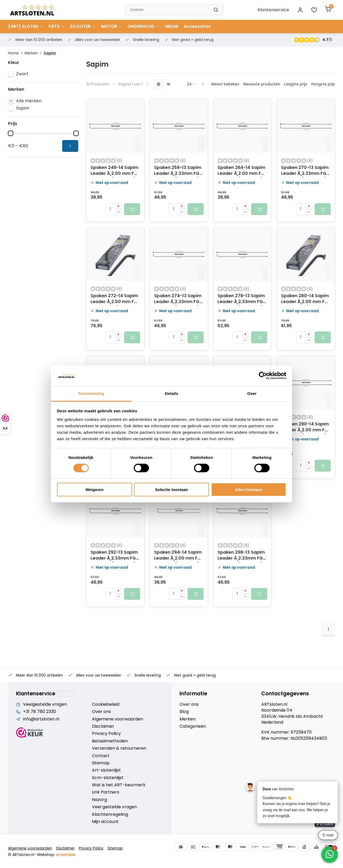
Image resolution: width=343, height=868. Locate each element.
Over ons (101, 712)
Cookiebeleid (106, 704)
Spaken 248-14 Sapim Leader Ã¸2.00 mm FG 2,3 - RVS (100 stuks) (114, 171)
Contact (101, 756)
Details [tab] (171, 393)
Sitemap (101, 763)
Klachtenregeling (110, 814)
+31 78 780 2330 (40, 712)
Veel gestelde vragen (114, 807)
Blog (184, 712)
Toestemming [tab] (91, 393)
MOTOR (112, 26)
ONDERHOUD (144, 26)
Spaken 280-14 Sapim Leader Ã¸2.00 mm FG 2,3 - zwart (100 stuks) (305, 299)
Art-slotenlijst (106, 770)
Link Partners (106, 792)
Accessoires (197, 26)
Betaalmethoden (110, 741)
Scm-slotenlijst (108, 778)
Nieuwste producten (262, 84)
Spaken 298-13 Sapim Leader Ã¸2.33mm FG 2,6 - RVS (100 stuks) (241, 556)
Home (16, 53)
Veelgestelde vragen (45, 704)
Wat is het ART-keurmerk (119, 785)
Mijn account (105, 822)
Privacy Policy (106, 734)
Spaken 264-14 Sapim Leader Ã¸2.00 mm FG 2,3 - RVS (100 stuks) (241, 171)
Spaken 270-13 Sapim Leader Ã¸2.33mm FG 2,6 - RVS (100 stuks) (305, 171)
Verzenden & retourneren (119, 748)
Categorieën (193, 726)
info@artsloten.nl (41, 719)
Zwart (22, 74)
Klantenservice (273, 10)
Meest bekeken (225, 84)
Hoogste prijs (323, 84)
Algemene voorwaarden (118, 719)
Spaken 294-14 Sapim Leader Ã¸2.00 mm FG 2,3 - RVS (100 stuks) (178, 556)
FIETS (57, 26)
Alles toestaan (249, 490)
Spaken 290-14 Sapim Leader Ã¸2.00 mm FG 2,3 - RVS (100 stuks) (305, 428)
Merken (34, 53)
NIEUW (172, 26)
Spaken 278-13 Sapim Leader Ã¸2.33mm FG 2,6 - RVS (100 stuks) (241, 299)
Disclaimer (103, 726)
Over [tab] (252, 393)
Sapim (50, 53)
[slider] (10, 133)
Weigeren (94, 490)
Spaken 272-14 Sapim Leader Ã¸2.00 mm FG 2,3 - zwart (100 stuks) (114, 299)
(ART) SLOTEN (26, 26)
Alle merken (29, 101)
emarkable (66, 855)
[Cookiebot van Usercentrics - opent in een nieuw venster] (263, 376)
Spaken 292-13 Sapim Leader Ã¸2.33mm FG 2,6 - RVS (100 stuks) (114, 556)
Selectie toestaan (172, 490)
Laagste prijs (296, 84)
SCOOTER (83, 26)
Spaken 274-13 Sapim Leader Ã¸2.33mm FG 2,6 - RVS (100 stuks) (178, 299)
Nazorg (99, 800)
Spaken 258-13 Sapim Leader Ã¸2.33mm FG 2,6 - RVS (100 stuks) (178, 171)
